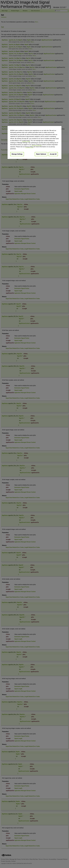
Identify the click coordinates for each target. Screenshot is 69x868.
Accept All (53, 154)
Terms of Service (36, 145)
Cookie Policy (26, 141)
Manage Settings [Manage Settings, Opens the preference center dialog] (17, 154)
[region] (34, 142)
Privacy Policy (29, 147)
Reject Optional (41, 154)
